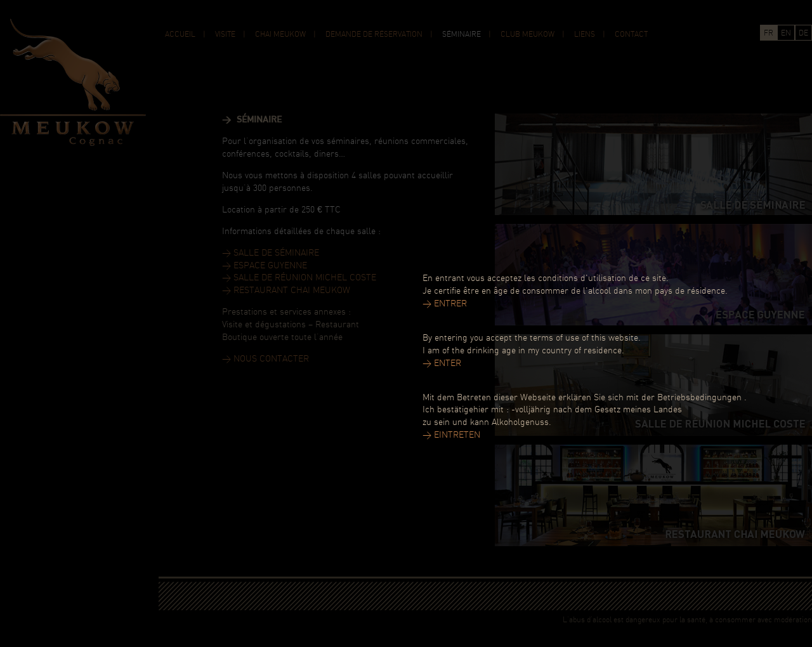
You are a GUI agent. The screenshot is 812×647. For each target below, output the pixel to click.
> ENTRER (445, 304)
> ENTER (442, 364)
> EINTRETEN (451, 435)
